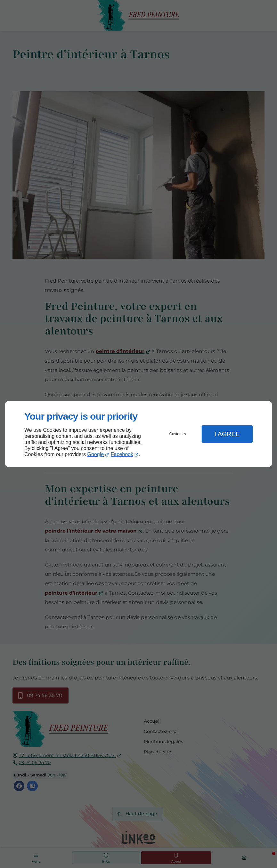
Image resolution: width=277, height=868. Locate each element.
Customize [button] (179, 434)
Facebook (122, 454)
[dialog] (138, 434)
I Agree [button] (227, 434)
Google (96, 454)
